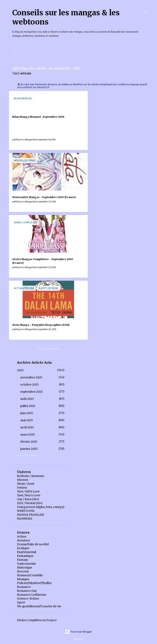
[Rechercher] (146, 13)
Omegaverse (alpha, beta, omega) (41, 507)
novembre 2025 (31, 377)
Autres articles (48, 349)
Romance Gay (27, 591)
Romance (24, 587)
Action (22, 536)
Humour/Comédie (30, 575)
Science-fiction (28, 599)
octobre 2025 (30, 385)
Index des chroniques (96, 52)
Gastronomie (26, 564)
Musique (23, 579)
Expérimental (27, 552)
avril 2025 (27, 427)
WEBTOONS (26, 511)
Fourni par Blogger (79, 632)
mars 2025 (28, 435)
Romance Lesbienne (32, 595)
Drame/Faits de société (33, 544)
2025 (20, 370)
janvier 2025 (29, 449)
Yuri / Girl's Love (28, 491)
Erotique (23, 548)
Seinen (22, 488)
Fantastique (25, 556)
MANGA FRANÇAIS (31, 515)
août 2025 (27, 399)
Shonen (23, 480)
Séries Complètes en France (37, 620)
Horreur (23, 571)
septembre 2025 (32, 392)
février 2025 (29, 442)
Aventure (24, 540)
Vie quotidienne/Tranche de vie (39, 606)
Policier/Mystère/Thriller (34, 583)
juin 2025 (27, 413)
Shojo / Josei (26, 484)
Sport (21, 602)
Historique (25, 568)
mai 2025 (27, 420)
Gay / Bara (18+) (28, 499)
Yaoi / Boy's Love (29, 495)
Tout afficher (22, 74)
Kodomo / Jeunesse (31, 476)
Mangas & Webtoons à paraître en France (42, 52)
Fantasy (22, 560)
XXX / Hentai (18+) (30, 503)
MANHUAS (25, 519)
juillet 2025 (28, 406)
